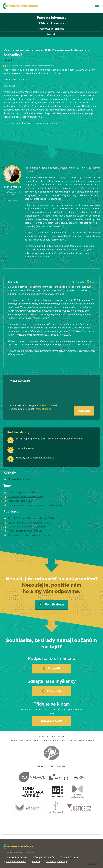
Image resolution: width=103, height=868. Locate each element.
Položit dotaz (51, 604)
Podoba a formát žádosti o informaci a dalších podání (35, 505)
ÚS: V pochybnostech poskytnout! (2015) (29, 522)
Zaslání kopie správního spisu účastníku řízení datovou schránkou (49, 439)
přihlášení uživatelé (46, 405)
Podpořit (51, 668)
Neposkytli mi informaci (20, 479)
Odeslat (84, 411)
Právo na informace (52, 18)
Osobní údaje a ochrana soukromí (25, 497)
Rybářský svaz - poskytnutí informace (35, 457)
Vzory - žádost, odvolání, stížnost (25, 531)
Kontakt (52, 34)
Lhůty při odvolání (25, 448)
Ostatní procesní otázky (20, 501)
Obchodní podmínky (56, 862)
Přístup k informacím (44, 857)
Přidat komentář (20, 381)
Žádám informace (69, 857)
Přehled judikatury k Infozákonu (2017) (28, 527)
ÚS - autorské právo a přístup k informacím (30, 535)
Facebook (51, 691)
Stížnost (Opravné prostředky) (23, 492)
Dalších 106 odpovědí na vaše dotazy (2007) (31, 518)
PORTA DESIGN (94, 864)
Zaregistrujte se (43, 409)
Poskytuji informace (52, 29)
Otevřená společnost (17, 857)
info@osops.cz (51, 721)
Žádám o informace (51, 23)
